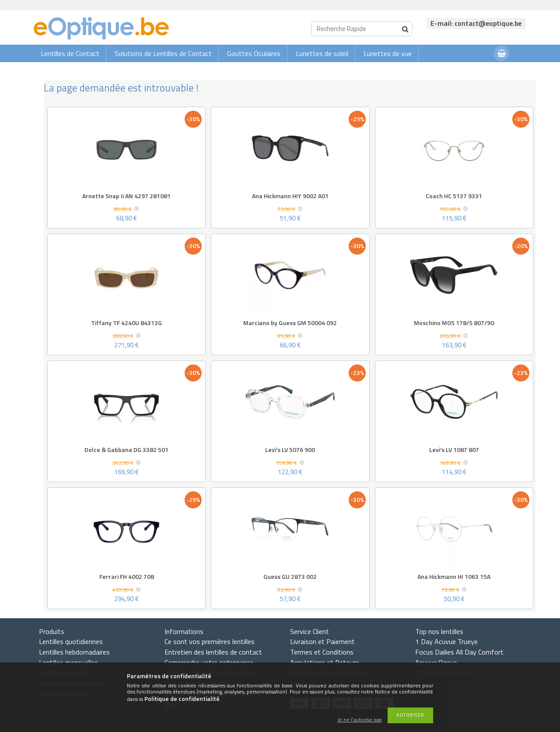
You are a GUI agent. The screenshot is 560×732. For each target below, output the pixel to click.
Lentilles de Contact (70, 53)
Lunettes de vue (388, 53)
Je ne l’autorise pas (359, 720)
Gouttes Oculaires (254, 53)
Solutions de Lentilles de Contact (163, 53)
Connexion (469, 71)
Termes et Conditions (322, 652)
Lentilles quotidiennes (71, 641)
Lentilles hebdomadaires (74, 652)
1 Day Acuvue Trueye (446, 641)
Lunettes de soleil (322, 53)
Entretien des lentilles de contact (213, 652)
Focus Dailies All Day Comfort (459, 652)
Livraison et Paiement (322, 641)
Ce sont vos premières (210, 641)
